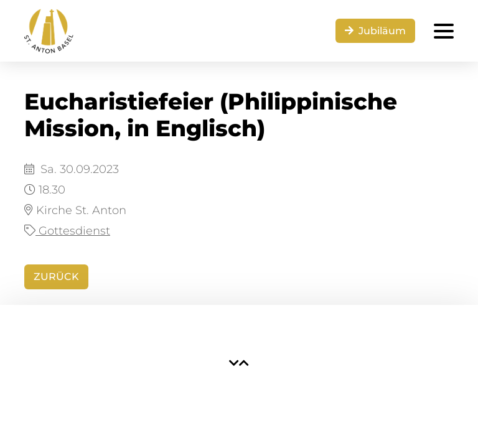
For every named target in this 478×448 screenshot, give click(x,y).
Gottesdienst (67, 231)
